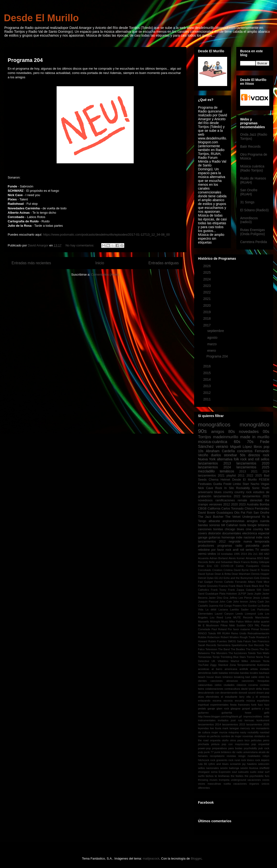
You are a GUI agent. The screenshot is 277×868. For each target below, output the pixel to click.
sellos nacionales (208, 768)
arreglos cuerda (258, 521)
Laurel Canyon (224, 614)
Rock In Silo (224, 488)
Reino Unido (239, 633)
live (212, 728)
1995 (237, 554)
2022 (208, 292)
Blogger (196, 858)
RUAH (226, 633)
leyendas (203, 728)
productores (206, 546)
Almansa (251, 558)
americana (231, 669)
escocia (228, 701)
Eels (257, 578)
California (214, 509)
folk (236, 459)
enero (212, 351)
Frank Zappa (236, 590)
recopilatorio (217, 756)
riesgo (242, 756)
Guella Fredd (222, 484)
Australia (253, 504)
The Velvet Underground (243, 517)
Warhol (235, 661)
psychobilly (250, 748)
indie (266, 716)
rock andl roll (235, 550)
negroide (234, 542)
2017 (208, 325)
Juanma (214, 606)
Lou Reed (216, 617)
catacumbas (205, 685)
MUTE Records (243, 617)
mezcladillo (206, 471)
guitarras (214, 537)
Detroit (202, 578)
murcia (223, 732)
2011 (208, 399)
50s (243, 455)
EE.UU (219, 578)
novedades (249, 432)
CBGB (202, 509)
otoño (225, 740)
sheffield (264, 768)
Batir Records (250, 146)
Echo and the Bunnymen (238, 578)
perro (266, 740)
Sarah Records (207, 645)
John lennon (241, 602)
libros (258, 447)
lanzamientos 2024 (214, 467)
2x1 (255, 554)
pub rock (264, 748)
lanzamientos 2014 (210, 724)
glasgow (235, 709)
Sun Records (256, 645)
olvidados (260, 736)
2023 (208, 286)
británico (264, 525)
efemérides (212, 697)
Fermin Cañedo (224, 582)
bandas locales (249, 673)
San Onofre (261, 513)
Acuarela (203, 558)
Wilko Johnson (251, 661)
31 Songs (247, 202)
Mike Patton (237, 622)
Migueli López (241, 447)
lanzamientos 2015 (234, 724)
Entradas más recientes (31, 263)
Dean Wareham (241, 574)
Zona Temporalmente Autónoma (249, 665)
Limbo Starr (241, 484)
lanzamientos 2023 (256, 496)
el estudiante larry (233, 697)
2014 (208, 379)
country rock (243, 492)
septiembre (216, 331)
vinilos (212, 554)
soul (234, 772)
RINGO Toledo (207, 633)
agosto (213, 338)
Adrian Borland (219, 558)
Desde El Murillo (41, 18)
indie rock (263, 537)
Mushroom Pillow (217, 625)
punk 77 (209, 752)
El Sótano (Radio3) (254, 210)
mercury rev (247, 728)
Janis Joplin (254, 594)
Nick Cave (206, 488)
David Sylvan (206, 574)
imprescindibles (253, 716)
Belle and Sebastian (221, 562)
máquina (234, 732)
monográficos (214, 425)
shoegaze (204, 772)
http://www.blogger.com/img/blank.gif (220, 716)
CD (216, 566)
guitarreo (203, 713)
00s (266, 432)
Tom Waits (263, 653)
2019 (208, 312)
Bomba (264, 504)
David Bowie (207, 513)
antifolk (244, 669)
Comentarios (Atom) (105, 275)
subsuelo (243, 772)
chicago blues (234, 529)
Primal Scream (260, 629)
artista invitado (260, 669)
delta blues (263, 689)
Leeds (239, 614)
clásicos (241, 685)
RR (219, 633)
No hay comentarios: (80, 245)
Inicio (100, 263)
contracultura (232, 689)
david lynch (248, 689)
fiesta (233, 705)
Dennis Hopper (260, 574)
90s (202, 431)
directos (254, 455)
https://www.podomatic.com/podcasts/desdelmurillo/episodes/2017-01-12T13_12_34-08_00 (106, 235)
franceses (244, 705)
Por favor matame (239, 629)
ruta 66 (202, 764)
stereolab (256, 500)
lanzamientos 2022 (227, 496)
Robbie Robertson (209, 637)
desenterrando (229, 693)
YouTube (203, 665)
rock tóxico (247, 760)
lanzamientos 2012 (212, 542)
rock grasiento (219, 760)
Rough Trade (247, 637)
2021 (208, 299)
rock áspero (262, 760)
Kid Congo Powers (230, 606)
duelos (216, 455)
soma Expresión (221, 772)
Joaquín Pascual (208, 602)
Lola (261, 614)
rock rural (234, 760)
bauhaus (264, 673)
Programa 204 (25, 60)
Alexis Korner (237, 558)
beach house (206, 677)
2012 (208, 393)
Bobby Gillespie (260, 562)
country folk (261, 529)
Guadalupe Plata (215, 594)
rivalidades (254, 756)
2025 (208, 272)
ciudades (229, 685)
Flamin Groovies (208, 586)
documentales (232, 533)
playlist (231, 476)
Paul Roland (219, 629)
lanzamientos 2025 (253, 467)
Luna (228, 617)
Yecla (266, 661)
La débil (211, 610)
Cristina (228, 570)
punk (266, 546)
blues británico (224, 677)
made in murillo (255, 437)
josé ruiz (237, 720)
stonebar (230, 455)
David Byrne (241, 570)
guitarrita (227, 713)
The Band (224, 649)
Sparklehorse (239, 645)
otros (233, 740)
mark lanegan (231, 728)
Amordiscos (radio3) (249, 220)
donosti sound (247, 693)
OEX (250, 625)
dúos (201, 697)
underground (238, 780)
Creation (217, 570)
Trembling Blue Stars (233, 657)
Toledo (252, 653)
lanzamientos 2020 (253, 463)
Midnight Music (219, 622)
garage (203, 537)
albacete (214, 521)
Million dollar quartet (257, 622)
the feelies (237, 776)
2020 (208, 305)
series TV (252, 550)
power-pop (204, 748)
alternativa (225, 459)
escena (217, 701)
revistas (231, 756)
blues (218, 492)
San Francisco (261, 641)
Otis (237, 513)
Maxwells (204, 622)
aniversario (205, 492)
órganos (254, 784)
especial (264, 533)
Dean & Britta (223, 574)
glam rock (223, 709)
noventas (248, 736)
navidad (265, 732)
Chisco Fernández (257, 509)
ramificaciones (225, 500)
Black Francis (242, 562)
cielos (218, 685)
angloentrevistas (233, 521)
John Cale (226, 602)
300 (261, 554)
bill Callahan (230, 525)
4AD (267, 554)
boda (243, 525)
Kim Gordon (250, 606)
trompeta (224, 780)
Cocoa (265, 566)
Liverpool (250, 614)
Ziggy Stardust (219, 665)
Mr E (201, 625)
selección (264, 764)
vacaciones (254, 780)
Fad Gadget (205, 582)
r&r (234, 752)
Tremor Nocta (255, 657)
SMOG (232, 641)
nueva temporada (256, 542)
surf (267, 772)
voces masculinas (210, 784)
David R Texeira (260, 570)
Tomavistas (205, 657)
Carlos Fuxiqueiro (247, 566)
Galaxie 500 (254, 590)
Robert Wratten (230, 637)
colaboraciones (214, 689)
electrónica (250, 533)
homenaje (228, 537)
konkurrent (263, 720)
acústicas (204, 669)
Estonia (265, 578)
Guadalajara (225, 513)
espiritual (203, 705)
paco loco (244, 740)
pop (267, 447)
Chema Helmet (219, 480)
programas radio (230, 546)
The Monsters (219, 653)
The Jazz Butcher (211, 517)
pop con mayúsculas (235, 744)
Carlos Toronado (233, 509)
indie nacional (245, 537)
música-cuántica (213, 442)
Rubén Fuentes (217, 641)
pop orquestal (260, 744)
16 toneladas (225, 554)
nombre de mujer (231, 736)
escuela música (245, 701)
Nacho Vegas (260, 484)
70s (250, 442)
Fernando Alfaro (245, 582)
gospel (246, 709)
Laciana (223, 610)
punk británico (223, 752)
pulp (201, 752)
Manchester (262, 617)
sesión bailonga (230, 768)
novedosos (205, 500)
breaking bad (242, 677)
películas (256, 740)
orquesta (215, 740)
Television (211, 649)
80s (232, 432)
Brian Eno (205, 566)
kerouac (250, 720)
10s (201, 451)
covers (202, 533)
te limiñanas (222, 776)
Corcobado (205, 570)
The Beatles (238, 649)
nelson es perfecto (209, 736)
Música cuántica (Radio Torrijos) (252, 168)
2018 (208, 318)
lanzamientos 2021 (211, 476)
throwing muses (208, 780)
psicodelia (252, 546)
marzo (212, 344)
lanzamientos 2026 (258, 724)
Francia (223, 586)
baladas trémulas (229, 673)
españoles (263, 701)
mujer (215, 732)
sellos (265, 459)
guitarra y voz (260, 709)
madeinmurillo (225, 437)
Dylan (210, 578)
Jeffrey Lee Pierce (241, 598)
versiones (216, 504)
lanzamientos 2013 (214, 463)
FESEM (264, 480)
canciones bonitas (211, 529)
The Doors (252, 649)
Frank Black (236, 586)
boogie (252, 525)
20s (250, 554)
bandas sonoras (209, 525)
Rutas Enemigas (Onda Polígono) (253, 232)
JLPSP (242, 594)
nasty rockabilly (249, 732)
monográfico (254, 425)
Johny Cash (257, 602)
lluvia (218, 728)
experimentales (219, 705)
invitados (223, 720)
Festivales (205, 484)
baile (215, 673)
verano (222, 447)
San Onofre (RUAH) (249, 192)
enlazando (204, 701)
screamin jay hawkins (243, 764)
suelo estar (257, 772)
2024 (208, 279)
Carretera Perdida (254, 242)
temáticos (227, 471)
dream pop (263, 693)
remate (242, 500)
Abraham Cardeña (220, 451)
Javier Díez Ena (218, 598)
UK (213, 661)
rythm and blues (218, 764)
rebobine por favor (211, 550)
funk (254, 705)
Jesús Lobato (261, 598)
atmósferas (205, 673)
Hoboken (232, 594)
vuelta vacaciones (235, 784)
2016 (208, 366)
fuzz (261, 705)
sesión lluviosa (249, 768)
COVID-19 (227, 566)
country (228, 492)
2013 (208, 386)
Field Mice (263, 582)
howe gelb (257, 713)
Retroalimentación (258, 633)
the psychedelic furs (257, 776)
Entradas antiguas (164, 263)
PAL (257, 625)
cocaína (253, 685)
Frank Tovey (219, 590)
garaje (211, 709)
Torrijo (216, 657)
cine (248, 529)
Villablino (223, 661)
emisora (264, 697)
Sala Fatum (244, 641)
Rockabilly (243, 488)
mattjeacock (151, 858)
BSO (260, 558)
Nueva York (207, 459)
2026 (208, 266)
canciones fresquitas (255, 681)
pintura (215, 744)
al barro (217, 669)
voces (266, 780)
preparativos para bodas (227, 748)
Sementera (224, 645)
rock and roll (250, 459)
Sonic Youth (261, 488)
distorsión (215, 533)
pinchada (203, 744)
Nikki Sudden (237, 625)
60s (237, 442)
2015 (208, 373)
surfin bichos (206, 776)
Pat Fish (246, 513)
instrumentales (207, 720)
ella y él (252, 697)
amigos (218, 432)
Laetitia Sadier (239, 610)
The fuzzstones (238, 653)
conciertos (245, 451)
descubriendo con (209, 693)
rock (266, 455)
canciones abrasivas (224, 681)
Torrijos (204, 437)
